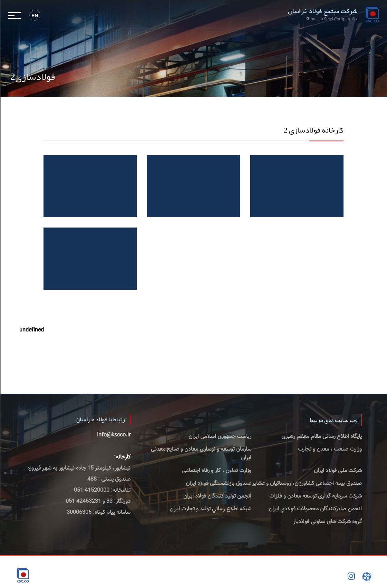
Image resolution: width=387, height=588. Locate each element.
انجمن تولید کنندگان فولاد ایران (217, 496)
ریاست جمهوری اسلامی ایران (220, 437)
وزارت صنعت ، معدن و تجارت (330, 449)
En (35, 16)
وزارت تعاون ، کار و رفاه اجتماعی (217, 471)
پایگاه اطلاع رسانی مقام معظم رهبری (322, 437)
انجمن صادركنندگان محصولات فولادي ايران (315, 509)
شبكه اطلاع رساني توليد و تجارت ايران (210, 509)
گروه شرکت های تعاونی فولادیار (327, 522)
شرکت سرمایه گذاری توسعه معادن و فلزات (316, 496)
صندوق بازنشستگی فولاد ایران (219, 484)
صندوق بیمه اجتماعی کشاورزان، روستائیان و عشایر (307, 484)
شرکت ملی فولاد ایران (338, 471)
